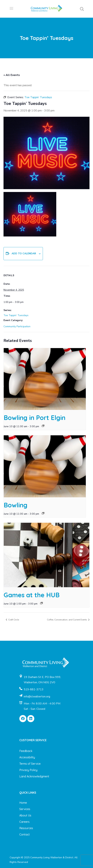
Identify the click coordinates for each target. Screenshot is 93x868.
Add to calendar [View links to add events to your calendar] (24, 254)
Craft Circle (13, 620)
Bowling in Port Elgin (35, 418)
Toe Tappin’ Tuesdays (16, 315)
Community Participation (17, 326)
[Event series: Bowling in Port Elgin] (43, 426)
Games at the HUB (32, 595)
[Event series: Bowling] (43, 513)
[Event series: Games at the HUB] (41, 603)
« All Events (12, 75)
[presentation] (45, 379)
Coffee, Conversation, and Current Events (67, 620)
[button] (82, 9)
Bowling (16, 505)
